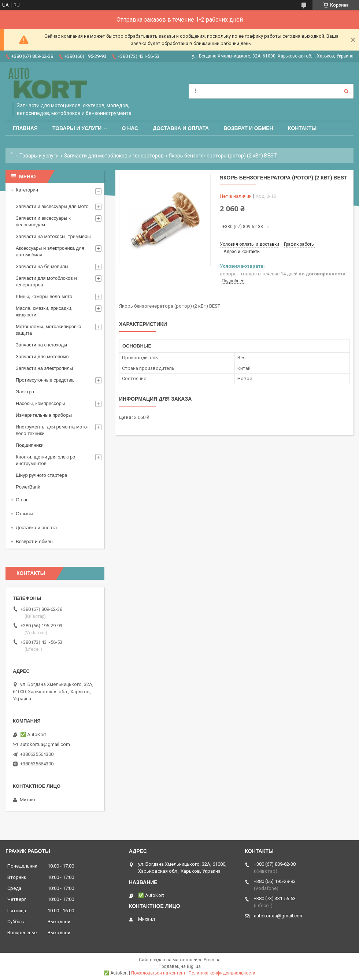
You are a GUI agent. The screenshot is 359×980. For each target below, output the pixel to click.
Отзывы (25, 514)
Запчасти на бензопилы (42, 266)
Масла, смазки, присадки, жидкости (44, 311)
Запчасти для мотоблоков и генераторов (114, 156)
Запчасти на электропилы (44, 368)
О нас (130, 128)
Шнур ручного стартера (41, 475)
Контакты (302, 128)
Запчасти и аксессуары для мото (52, 206)
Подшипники (30, 445)
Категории (27, 190)
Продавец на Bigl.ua (180, 966)
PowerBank (28, 487)
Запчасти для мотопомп (42, 357)
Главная (25, 128)
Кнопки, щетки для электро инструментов (45, 460)
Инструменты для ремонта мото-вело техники (52, 430)
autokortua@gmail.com (45, 744)
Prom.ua (212, 960)
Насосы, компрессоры (40, 403)
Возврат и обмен (248, 128)
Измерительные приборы (44, 415)
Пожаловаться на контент (158, 973)
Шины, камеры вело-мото (44, 296)
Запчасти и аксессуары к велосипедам (43, 221)
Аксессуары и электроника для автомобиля (50, 251)
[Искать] (346, 91)
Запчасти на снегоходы (41, 345)
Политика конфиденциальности (222, 973)
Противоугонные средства (45, 380)
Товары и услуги (77, 128)
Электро (25, 392)
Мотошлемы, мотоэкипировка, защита (49, 330)
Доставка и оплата (181, 128)
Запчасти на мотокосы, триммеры (53, 236)
